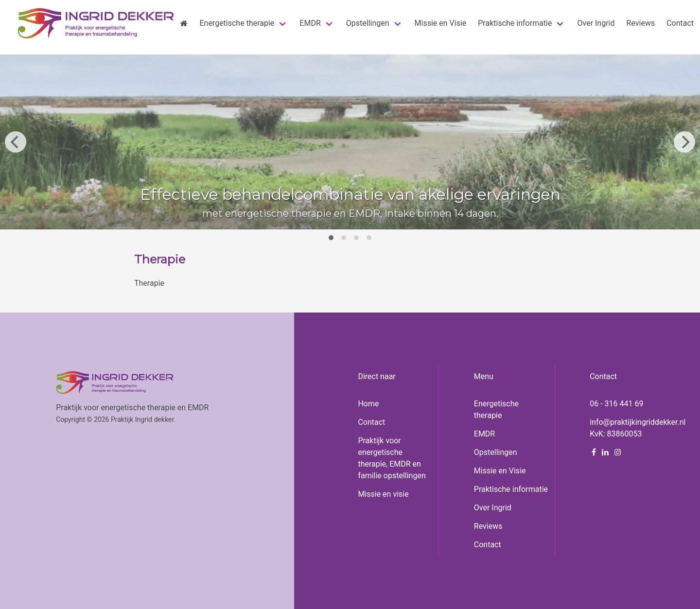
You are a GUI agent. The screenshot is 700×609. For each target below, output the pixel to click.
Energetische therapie (496, 409)
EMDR (484, 434)
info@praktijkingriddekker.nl (638, 422)
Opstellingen (496, 452)
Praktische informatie (511, 489)
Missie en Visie (500, 471)
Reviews (488, 526)
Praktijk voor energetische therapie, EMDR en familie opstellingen (392, 458)
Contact (371, 422)
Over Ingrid (493, 508)
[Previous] (16, 142)
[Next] (684, 142)
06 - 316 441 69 (616, 404)
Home (368, 404)
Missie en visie (383, 494)
